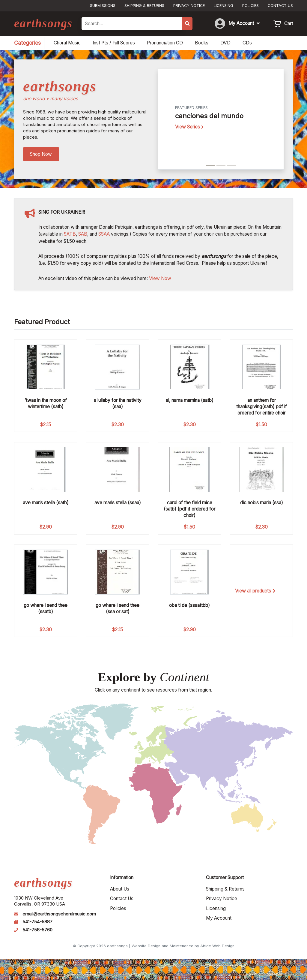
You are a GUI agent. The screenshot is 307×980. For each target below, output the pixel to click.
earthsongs (43, 23)
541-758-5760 (37, 930)
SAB (83, 234)
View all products (255, 591)
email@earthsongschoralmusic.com (59, 914)
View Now (160, 278)
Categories (27, 43)
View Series (189, 127)
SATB (70, 234)
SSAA (104, 234)
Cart (289, 24)
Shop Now (41, 154)
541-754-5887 (37, 922)
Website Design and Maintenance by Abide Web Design (183, 946)
